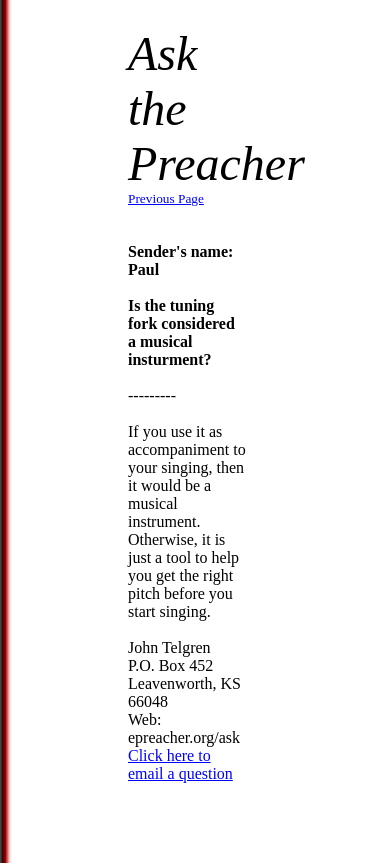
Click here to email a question (180, 764)
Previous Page (166, 198)
